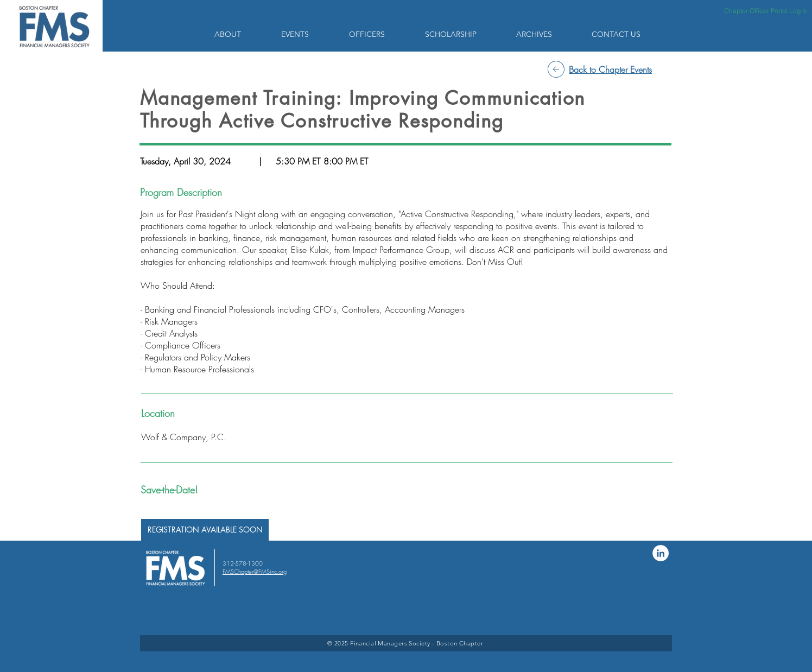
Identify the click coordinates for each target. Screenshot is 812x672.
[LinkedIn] (661, 553)
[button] (240, 34)
